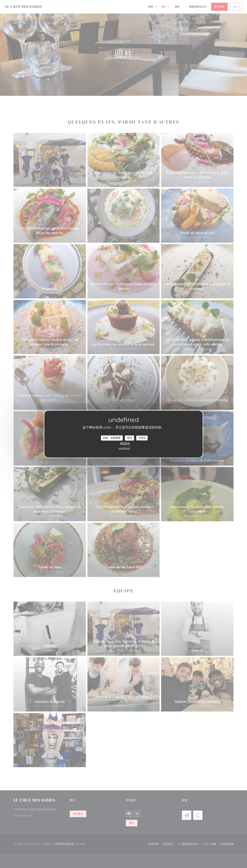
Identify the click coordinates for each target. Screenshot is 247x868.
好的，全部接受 (112, 438)
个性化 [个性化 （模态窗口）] (142, 438)
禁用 (129, 438)
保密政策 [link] (125, 444)
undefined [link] (124, 448)
